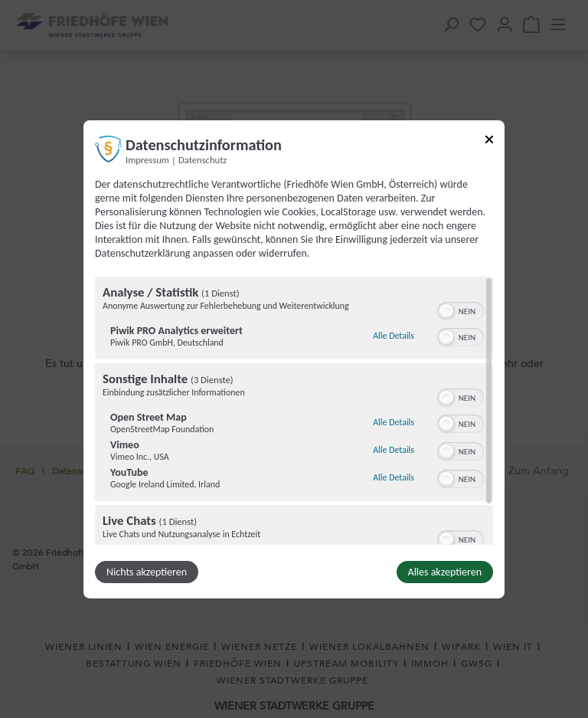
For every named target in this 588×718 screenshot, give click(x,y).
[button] (446, 311)
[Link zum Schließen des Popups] (489, 141)
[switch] (461, 310)
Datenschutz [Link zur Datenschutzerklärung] (203, 159)
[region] (294, 411)
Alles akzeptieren (445, 572)
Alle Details (394, 336)
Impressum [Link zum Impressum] (147, 159)
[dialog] (294, 359)
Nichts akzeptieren (147, 572)
